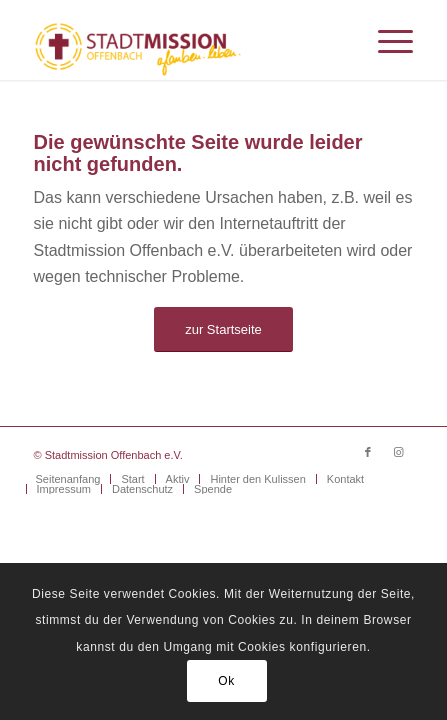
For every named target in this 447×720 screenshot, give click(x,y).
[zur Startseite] (223, 329)
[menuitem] (385, 40)
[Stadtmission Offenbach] (186, 40)
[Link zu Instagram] (398, 452)
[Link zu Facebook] (368, 452)
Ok (226, 681)
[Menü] (385, 40)
